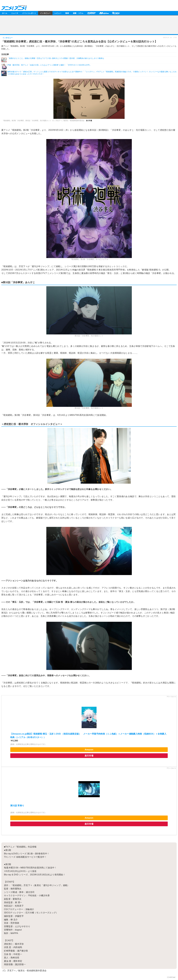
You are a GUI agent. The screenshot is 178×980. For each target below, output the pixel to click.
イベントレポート (29, 13)
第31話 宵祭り (17, 806)
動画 (67, 13)
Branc (116, 13)
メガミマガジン (104, 13)
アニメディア (91, 13)
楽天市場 (89, 756)
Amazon (89, 750)
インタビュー (45, 13)
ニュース (15, 13)
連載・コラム (78, 13)
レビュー (58, 13)
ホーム (5, 13)
